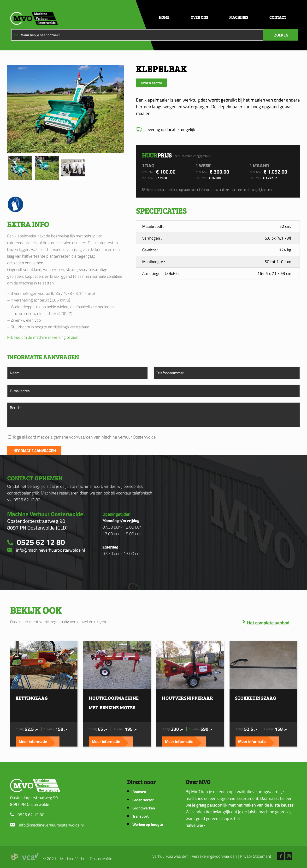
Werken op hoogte (148, 824)
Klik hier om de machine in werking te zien (43, 337)
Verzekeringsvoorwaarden (214, 856)
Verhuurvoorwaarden (170, 856)
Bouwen (139, 792)
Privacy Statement (256, 856)
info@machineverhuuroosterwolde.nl (51, 825)
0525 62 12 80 (31, 815)
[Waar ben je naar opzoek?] (137, 35)
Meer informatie (33, 741)
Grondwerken (144, 808)
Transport (141, 816)
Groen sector (143, 800)
